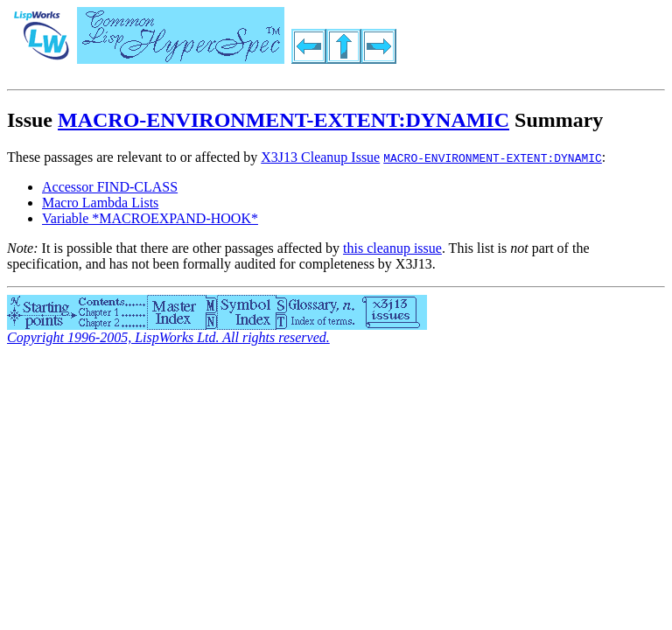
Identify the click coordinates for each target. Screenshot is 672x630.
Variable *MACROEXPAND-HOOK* (150, 218)
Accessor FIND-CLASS (110, 187)
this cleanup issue (392, 248)
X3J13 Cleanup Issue (320, 157)
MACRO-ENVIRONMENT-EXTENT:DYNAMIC (283, 120)
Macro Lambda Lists (100, 203)
